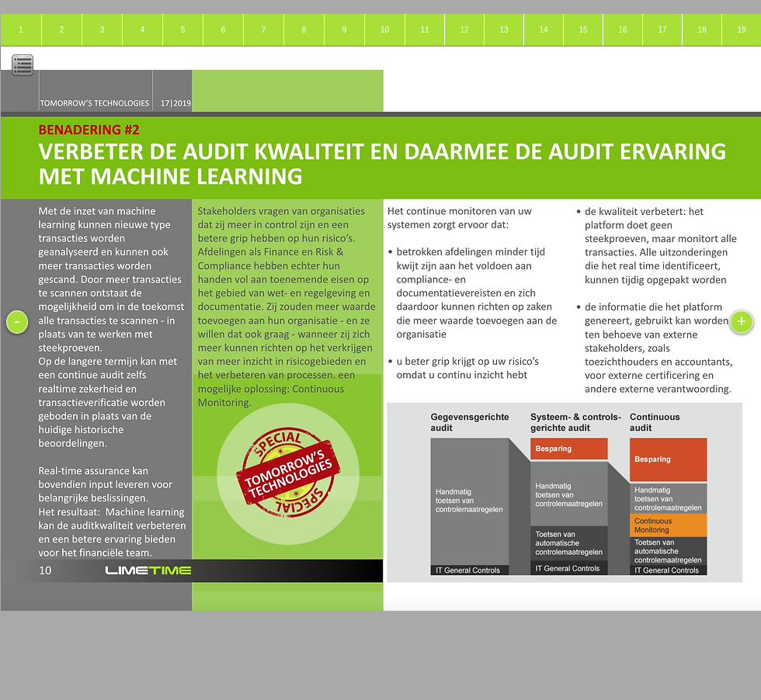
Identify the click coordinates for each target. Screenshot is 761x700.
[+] (742, 322)
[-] (17, 322)
